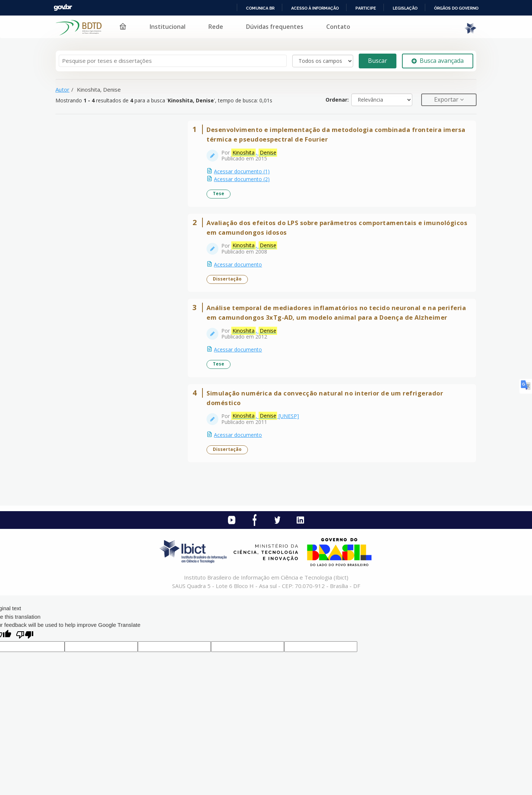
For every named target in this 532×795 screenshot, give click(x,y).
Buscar (378, 61)
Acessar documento (243, 278)
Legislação (405, 8)
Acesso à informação (315, 8)
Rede (216, 27)
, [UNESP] (270, 459)
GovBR (63, 8)
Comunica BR (260, 8)
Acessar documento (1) (247, 176)
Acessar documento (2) (247, 184)
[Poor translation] (25, 683)
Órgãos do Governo (456, 8)
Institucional (168, 27)
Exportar (447, 99)
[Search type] (323, 61)
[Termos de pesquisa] (173, 61)
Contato (338, 27)
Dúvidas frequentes (275, 27)
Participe (366, 8)
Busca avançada (438, 61)
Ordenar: (337, 100)
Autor (62, 89)
